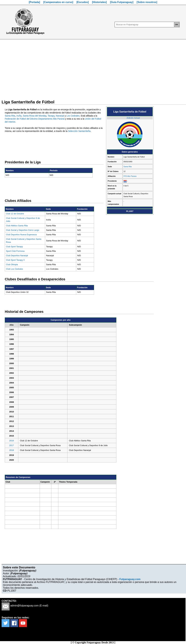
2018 (12, 450)
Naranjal (60, 116)
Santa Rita (128, 167)
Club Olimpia (12, 264)
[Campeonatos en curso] (58, 2)
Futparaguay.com (130, 579)
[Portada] (34, 2)
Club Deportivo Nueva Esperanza (21, 235)
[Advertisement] (93, 67)
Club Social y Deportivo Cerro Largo (23, 230)
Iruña (19, 116)
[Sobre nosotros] (147, 2)
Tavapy (51, 116)
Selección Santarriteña (79, 131)
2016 (12, 441)
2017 (12, 445)
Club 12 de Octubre (15, 214)
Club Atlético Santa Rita (17, 226)
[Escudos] (82, 2)
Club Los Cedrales (15, 269)
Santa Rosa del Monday (35, 116)
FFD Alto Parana (130, 176)
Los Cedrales (73, 116)
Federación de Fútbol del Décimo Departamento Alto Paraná (35, 119)
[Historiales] (99, 2)
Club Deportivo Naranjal (17, 256)
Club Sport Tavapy (15, 247)
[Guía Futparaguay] (122, 2)
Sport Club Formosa (15, 251)
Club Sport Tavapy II (15, 260)
